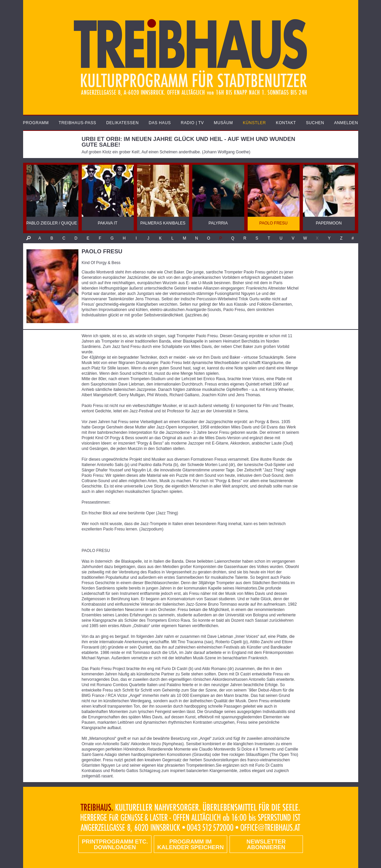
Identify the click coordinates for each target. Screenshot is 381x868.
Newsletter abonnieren (266, 845)
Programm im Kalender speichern (190, 845)
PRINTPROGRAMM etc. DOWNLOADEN (115, 845)
